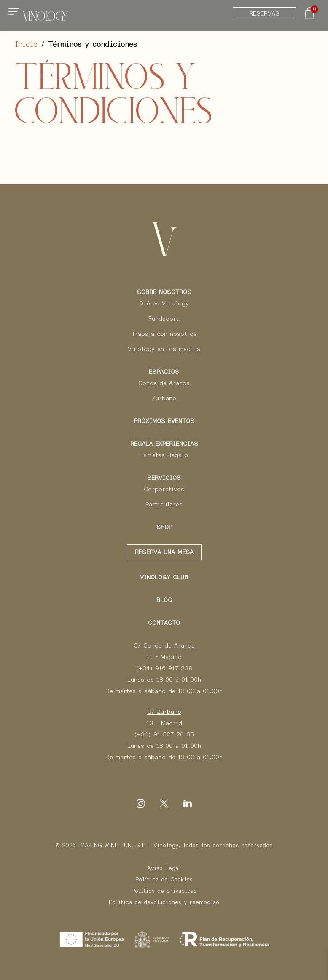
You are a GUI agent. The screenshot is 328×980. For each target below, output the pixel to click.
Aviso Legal (164, 868)
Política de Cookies (164, 880)
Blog (164, 600)
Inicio (26, 44)
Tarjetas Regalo (164, 455)
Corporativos (164, 489)
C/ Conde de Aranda (164, 645)
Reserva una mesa (164, 552)
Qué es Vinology (164, 303)
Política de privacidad (164, 891)
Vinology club (164, 577)
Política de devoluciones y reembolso (164, 902)
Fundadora (164, 319)
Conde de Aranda (164, 383)
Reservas (264, 13)
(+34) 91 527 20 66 (164, 734)
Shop (164, 527)
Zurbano (164, 398)
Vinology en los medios (164, 349)
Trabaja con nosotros (164, 334)
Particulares (164, 504)
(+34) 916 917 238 (164, 668)
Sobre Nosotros (164, 292)
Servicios (164, 478)
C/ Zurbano (164, 712)
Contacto (164, 623)
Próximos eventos (164, 421)
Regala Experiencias (164, 444)
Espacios (164, 372)
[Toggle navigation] (15, 15)
